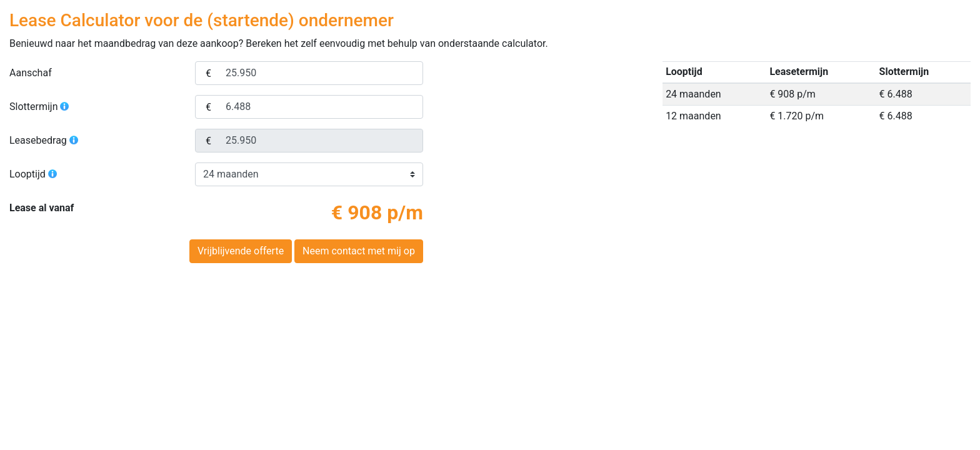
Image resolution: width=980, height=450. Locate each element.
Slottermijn (40, 107)
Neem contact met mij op (359, 251)
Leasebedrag (44, 140)
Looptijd (34, 174)
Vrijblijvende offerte (241, 251)
